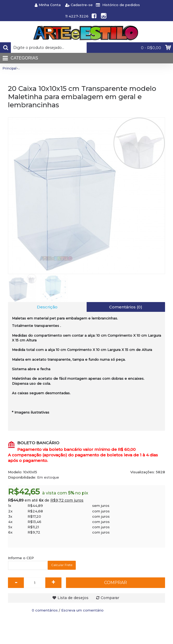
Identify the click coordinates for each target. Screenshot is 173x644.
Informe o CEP (21, 558)
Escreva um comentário (82, 610)
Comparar (110, 598)
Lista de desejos (73, 598)
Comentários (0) (126, 307)
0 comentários (45, 610)
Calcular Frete (62, 565)
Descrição (47, 307)
